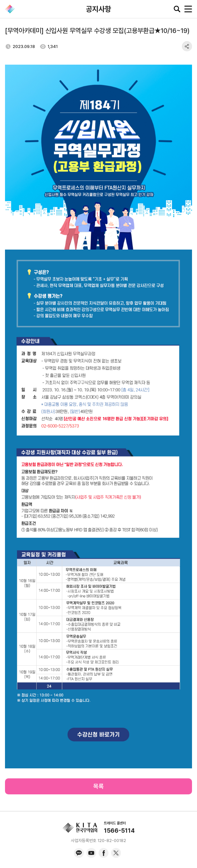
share (187, 46)
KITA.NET (10, 9)
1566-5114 (119, 831)
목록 (98, 786)
